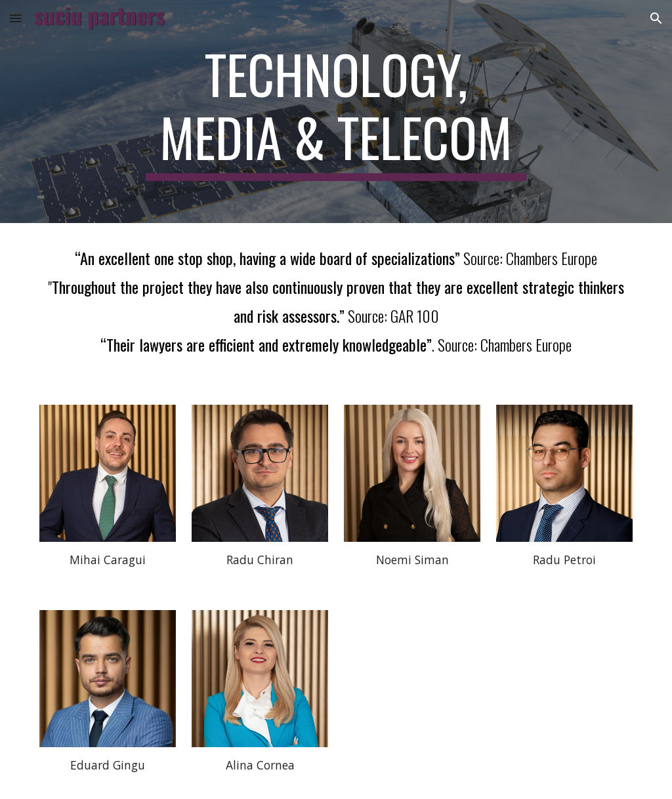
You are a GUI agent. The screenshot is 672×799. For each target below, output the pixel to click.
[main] (336, 112)
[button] (16, 18)
